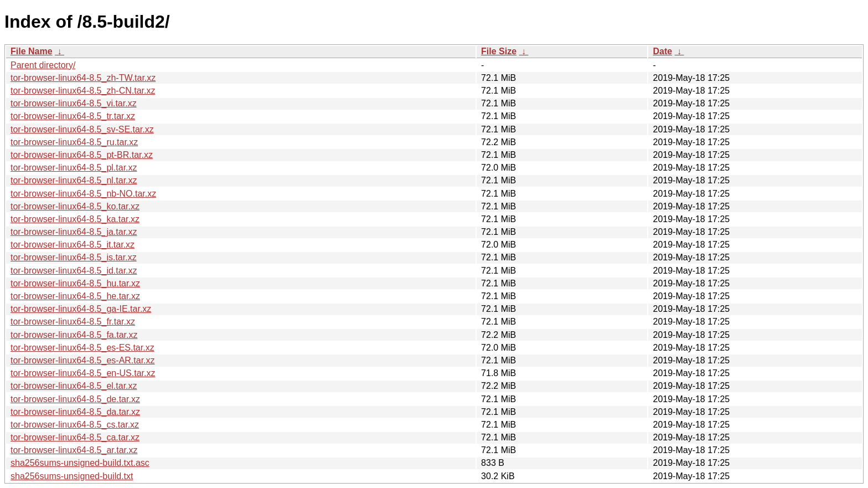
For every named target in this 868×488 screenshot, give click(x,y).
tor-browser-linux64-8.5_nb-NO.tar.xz (83, 194)
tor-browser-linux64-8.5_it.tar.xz (73, 245)
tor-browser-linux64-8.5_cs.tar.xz (75, 425)
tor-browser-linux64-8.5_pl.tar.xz (74, 168)
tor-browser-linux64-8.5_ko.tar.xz (75, 206)
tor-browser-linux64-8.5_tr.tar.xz (73, 116)
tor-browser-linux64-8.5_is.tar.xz (74, 257)
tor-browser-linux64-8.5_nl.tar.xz (74, 180)
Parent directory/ (43, 65)
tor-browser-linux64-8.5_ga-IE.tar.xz (81, 309)
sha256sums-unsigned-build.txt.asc (80, 463)
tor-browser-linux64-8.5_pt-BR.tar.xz (82, 155)
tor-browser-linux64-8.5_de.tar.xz (75, 399)
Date (662, 51)
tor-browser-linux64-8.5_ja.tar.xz (74, 232)
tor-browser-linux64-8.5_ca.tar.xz (75, 437)
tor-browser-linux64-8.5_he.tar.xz (75, 296)
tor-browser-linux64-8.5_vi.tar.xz (74, 103)
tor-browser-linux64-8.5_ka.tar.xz (75, 219)
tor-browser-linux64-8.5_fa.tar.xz (74, 335)
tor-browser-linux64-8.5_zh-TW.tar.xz (83, 78)
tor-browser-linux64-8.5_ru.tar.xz (74, 142)
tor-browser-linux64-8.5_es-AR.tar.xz (83, 360)
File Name (32, 51)
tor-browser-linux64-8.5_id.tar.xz (74, 271)
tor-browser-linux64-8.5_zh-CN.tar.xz (83, 91)
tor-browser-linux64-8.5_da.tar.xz (75, 412)
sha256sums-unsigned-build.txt (72, 476)
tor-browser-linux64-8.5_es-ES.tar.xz (82, 348)
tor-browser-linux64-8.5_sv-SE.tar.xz (82, 129)
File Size (499, 51)
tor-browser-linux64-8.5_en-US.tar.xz (83, 373)
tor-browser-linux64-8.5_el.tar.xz (74, 386)
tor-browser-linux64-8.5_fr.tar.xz (73, 322)
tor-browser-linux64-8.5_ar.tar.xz (74, 450)
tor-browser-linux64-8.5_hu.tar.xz (75, 283)
